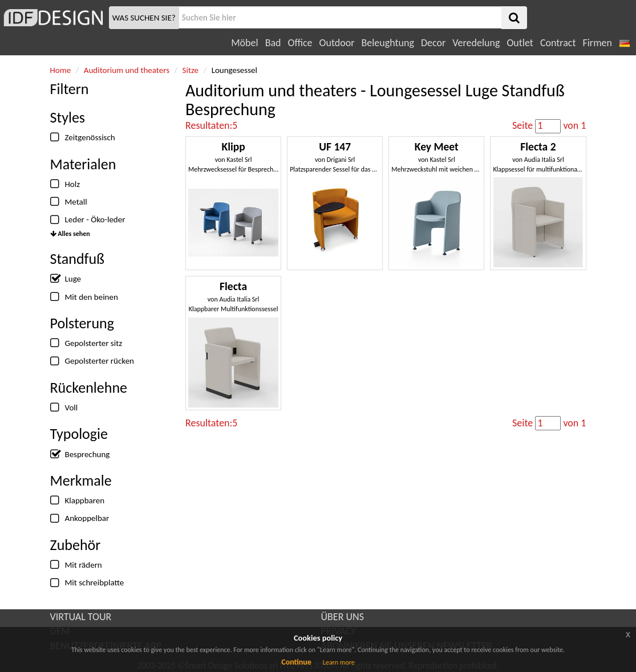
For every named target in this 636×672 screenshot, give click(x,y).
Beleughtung (387, 43)
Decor (433, 43)
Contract (558, 43)
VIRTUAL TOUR (81, 617)
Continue (296, 662)
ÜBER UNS (343, 617)
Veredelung (476, 43)
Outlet (520, 43)
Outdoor (337, 43)
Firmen (597, 43)
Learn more (339, 662)
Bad (273, 43)
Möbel (244, 43)
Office (300, 43)
